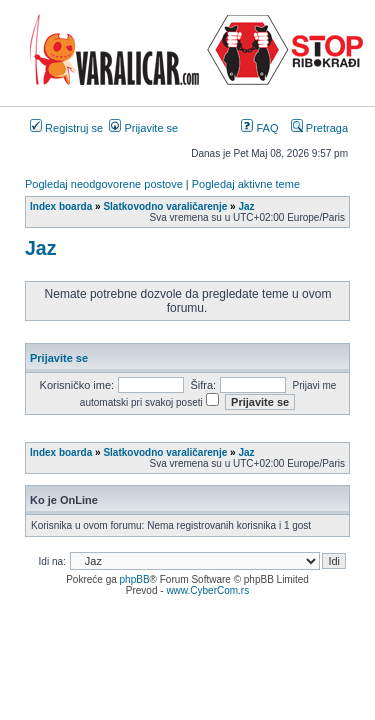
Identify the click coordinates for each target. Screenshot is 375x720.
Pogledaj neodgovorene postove (104, 184)
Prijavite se (143, 128)
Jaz (40, 248)
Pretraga (319, 128)
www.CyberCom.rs (207, 590)
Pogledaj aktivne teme (246, 184)
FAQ (259, 128)
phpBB (135, 579)
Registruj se (66, 128)
